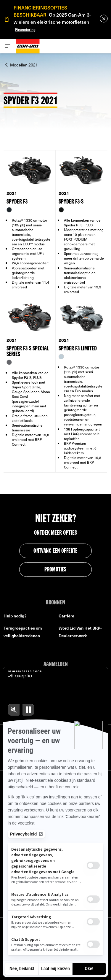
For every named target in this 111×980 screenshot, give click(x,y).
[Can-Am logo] (28, 46)
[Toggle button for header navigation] (8, 46)
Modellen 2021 (24, 64)
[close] (104, 19)
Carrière (66, 616)
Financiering (25, 29)
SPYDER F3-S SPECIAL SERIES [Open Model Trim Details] (28, 352)
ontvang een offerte (55, 551)
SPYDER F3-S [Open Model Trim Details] (71, 202)
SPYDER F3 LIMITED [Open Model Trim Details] (78, 349)
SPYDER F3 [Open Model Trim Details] (17, 202)
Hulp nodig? (15, 616)
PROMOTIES (55, 570)
